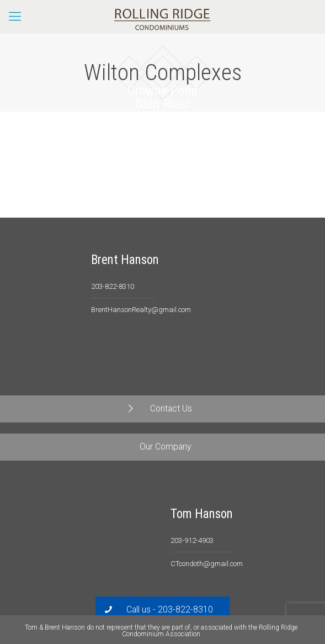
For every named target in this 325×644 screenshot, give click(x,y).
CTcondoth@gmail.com (207, 564)
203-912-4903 (192, 540)
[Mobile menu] (15, 17)
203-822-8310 (113, 286)
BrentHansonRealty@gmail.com (141, 310)
